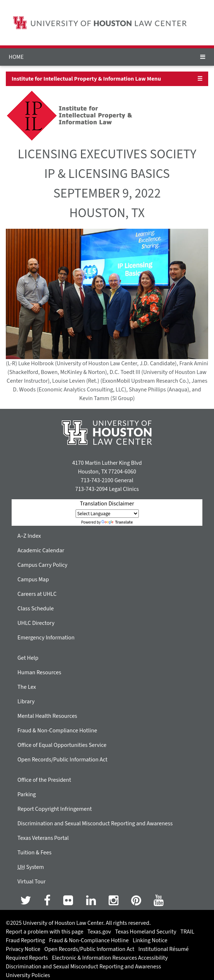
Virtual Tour (32, 882)
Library (26, 702)
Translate (117, 522)
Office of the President (44, 780)
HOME (16, 57)
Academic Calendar (41, 550)
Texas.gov (99, 932)
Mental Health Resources (47, 716)
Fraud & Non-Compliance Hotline (57, 731)
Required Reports (27, 958)
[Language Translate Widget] (107, 514)
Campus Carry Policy (43, 565)
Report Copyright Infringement (55, 809)
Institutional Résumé (163, 949)
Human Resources (39, 672)
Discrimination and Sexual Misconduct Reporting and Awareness (95, 824)
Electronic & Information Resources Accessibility (110, 958)
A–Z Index (29, 536)
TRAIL (187, 932)
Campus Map (33, 580)
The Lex (27, 687)
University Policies (28, 975)
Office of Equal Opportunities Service (62, 745)
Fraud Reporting (25, 940)
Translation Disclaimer (107, 504)
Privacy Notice (23, 949)
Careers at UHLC (37, 594)
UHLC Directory (36, 623)
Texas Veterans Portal (43, 838)
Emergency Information (46, 638)
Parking (27, 794)
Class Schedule (36, 609)
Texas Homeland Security (146, 932)
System (31, 867)
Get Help (28, 658)
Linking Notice (150, 940)
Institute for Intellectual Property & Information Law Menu (86, 79)
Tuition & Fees (35, 853)
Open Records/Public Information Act (62, 760)
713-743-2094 (91, 489)
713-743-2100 (97, 480)
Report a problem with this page (45, 932)
